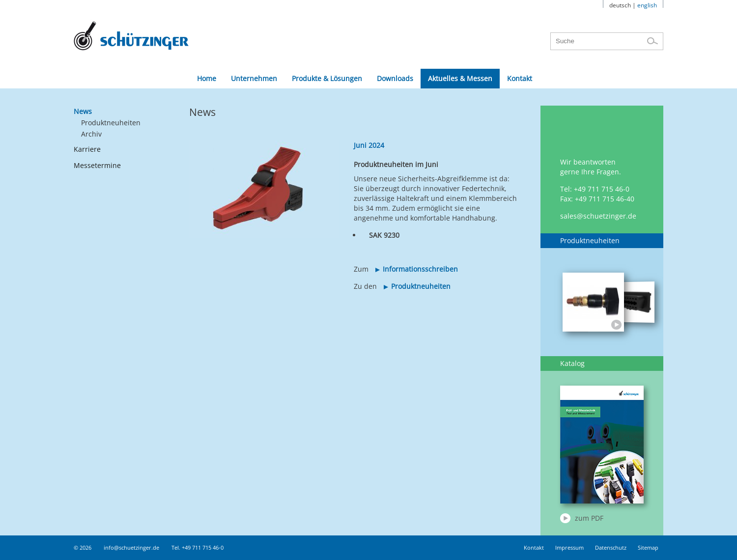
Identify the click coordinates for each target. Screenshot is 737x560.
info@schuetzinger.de (131, 547)
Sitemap (648, 547)
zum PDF (589, 518)
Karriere (87, 149)
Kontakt (534, 547)
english (647, 5)
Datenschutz (611, 547)
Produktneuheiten (111, 123)
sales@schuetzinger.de (598, 216)
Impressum (569, 547)
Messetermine (97, 165)
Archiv (91, 134)
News (83, 111)
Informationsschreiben (420, 269)
